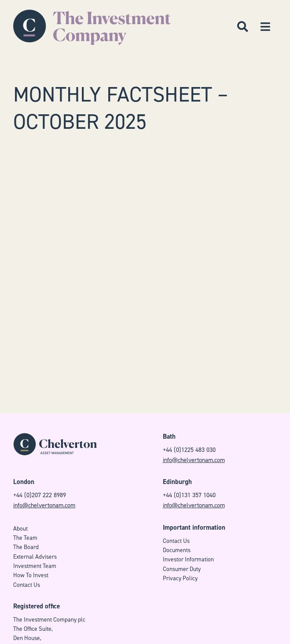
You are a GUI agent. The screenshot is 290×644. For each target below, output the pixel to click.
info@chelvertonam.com (194, 460)
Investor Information (188, 559)
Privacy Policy (180, 578)
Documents (177, 550)
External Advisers (35, 557)
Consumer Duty (182, 569)
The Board (26, 547)
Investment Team (35, 566)
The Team (25, 538)
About (20, 529)
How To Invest (31, 575)
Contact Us (27, 585)
